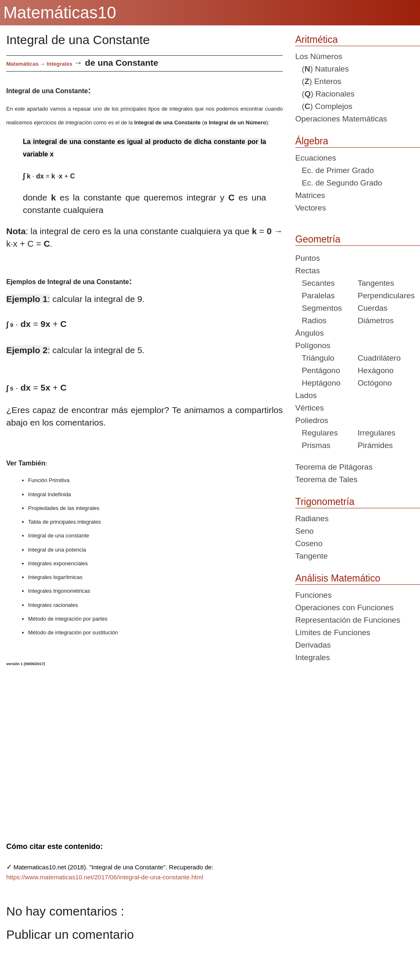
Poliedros (312, 420)
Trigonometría (325, 502)
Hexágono (376, 370)
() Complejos (324, 106)
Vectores (311, 208)
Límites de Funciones (333, 632)
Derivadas (313, 645)
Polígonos (313, 345)
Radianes (312, 518)
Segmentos (319, 308)
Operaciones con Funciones (345, 608)
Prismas (313, 445)
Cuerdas (373, 308)
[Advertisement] (145, 749)
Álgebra (312, 141)
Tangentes (376, 283)
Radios (311, 320)
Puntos (308, 258)
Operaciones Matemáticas (341, 119)
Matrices (310, 195)
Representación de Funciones (348, 620)
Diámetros (376, 320)
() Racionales (325, 94)
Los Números (319, 56)
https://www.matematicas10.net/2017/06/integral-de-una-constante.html (105, 877)
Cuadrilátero (379, 358)
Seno (304, 531)
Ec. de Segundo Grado (339, 183)
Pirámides (375, 445)
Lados (306, 395)
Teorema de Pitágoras (334, 467)
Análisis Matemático (338, 578)
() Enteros (318, 81)
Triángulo (315, 358)
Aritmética (316, 40)
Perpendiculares (386, 296)
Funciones (314, 595)
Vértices (310, 408)
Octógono (375, 383)
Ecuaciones (316, 158)
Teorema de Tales (326, 479)
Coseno (309, 543)
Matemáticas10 (60, 12)
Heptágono (318, 383)
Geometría (318, 239)
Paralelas (315, 296)
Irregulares (377, 433)
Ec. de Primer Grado (335, 170)
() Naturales (322, 69)
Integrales (59, 64)
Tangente (311, 556)
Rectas (308, 271)
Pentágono (318, 370)
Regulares (316, 433)
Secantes (315, 283)
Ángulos (310, 333)
